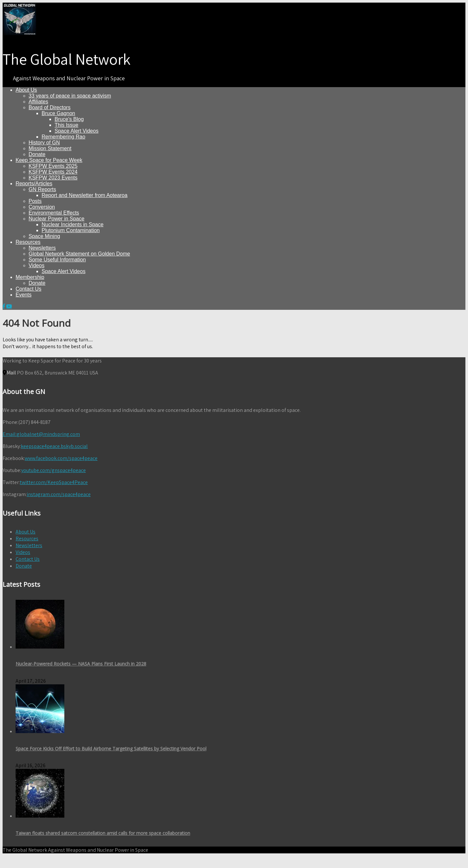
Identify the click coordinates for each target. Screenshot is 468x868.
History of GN (44, 143)
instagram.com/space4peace (59, 494)
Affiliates (38, 102)
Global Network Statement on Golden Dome (79, 254)
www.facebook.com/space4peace (61, 458)
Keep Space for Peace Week (49, 160)
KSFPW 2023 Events (53, 178)
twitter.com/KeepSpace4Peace (54, 482)
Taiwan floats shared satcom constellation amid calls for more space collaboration (103, 833)
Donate (37, 154)
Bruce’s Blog (69, 119)
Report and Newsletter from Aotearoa (84, 195)
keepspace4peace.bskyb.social (54, 446)
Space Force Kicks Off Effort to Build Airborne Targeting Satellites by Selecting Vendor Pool (111, 749)
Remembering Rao (63, 137)
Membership (30, 277)
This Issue (66, 125)
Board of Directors (50, 107)
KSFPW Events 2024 (53, 172)
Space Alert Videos (77, 131)
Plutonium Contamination (71, 230)
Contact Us (28, 289)
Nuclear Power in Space (57, 219)
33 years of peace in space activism (70, 96)
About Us (26, 90)
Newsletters (42, 248)
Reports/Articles (34, 184)
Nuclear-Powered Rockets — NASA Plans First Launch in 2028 (81, 664)
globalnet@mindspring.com (41, 434)
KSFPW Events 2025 (53, 166)
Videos (37, 265)
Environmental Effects (54, 213)
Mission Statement (50, 148)
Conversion (42, 207)
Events (24, 295)
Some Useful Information (57, 260)
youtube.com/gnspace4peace (53, 470)
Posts (35, 201)
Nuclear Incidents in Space (72, 224)
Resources (28, 242)
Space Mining (44, 236)
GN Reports (42, 189)
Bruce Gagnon (58, 113)
